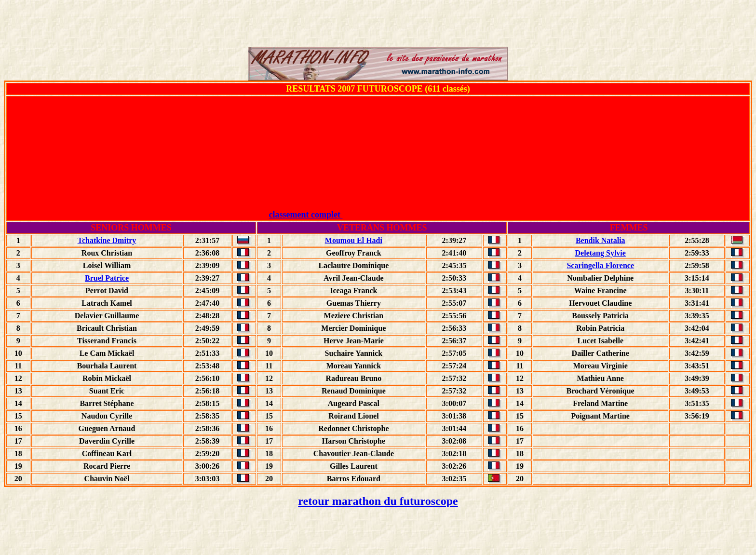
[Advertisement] (378, 26)
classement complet (378, 215)
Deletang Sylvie (601, 253)
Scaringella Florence (600, 265)
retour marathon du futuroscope (378, 501)
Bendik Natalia (601, 240)
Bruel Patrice (107, 278)
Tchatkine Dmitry (107, 240)
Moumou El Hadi (354, 240)
